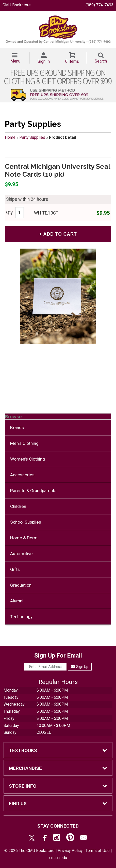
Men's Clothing (24, 443)
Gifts (15, 569)
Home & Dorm (24, 538)
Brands (17, 428)
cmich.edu (58, 858)
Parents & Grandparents (33, 491)
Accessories (22, 475)
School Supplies (26, 522)
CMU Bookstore (17, 5)
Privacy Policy (70, 851)
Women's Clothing (28, 459)
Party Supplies (32, 137)
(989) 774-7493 (100, 5)
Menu (15, 61)
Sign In (44, 61)
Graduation (21, 585)
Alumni (17, 601)
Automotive (21, 554)
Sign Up (80, 667)
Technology (21, 617)
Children (18, 506)
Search (101, 61)
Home (10, 137)
